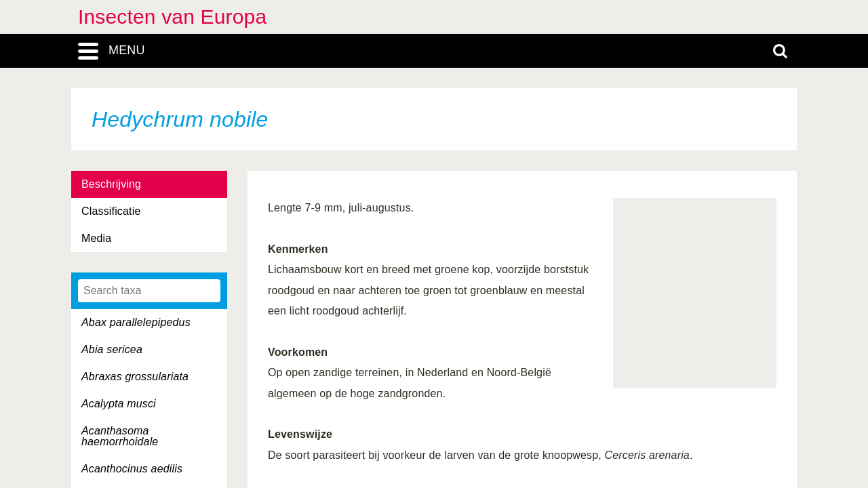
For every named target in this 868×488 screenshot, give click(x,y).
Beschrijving (111, 184)
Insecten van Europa (172, 17)
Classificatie (111, 211)
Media (96, 238)
